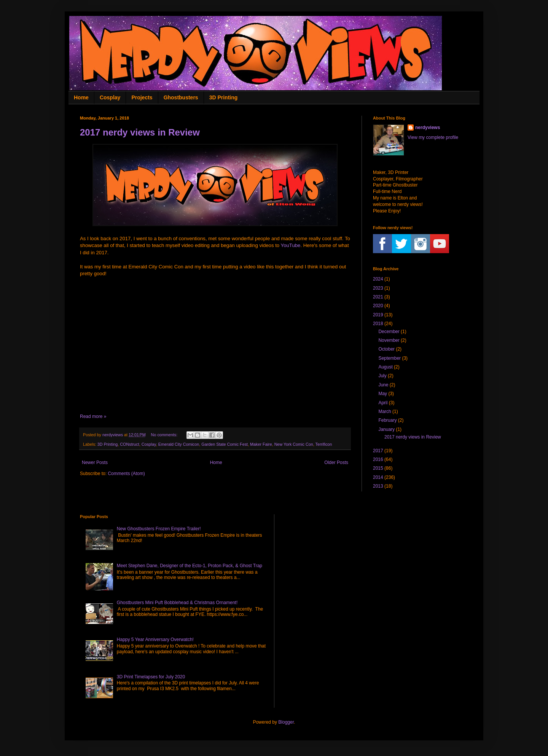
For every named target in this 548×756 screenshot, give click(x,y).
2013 (378, 486)
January (386, 429)
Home (81, 97)
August (385, 367)
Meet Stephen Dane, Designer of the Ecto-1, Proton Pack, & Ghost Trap (190, 566)
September (389, 358)
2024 (378, 279)
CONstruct (129, 444)
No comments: (165, 435)
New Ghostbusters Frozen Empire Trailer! (159, 529)
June (383, 385)
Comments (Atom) (126, 474)
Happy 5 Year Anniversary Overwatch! (155, 640)
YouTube (291, 245)
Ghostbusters (181, 97)
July (382, 376)
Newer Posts (95, 463)
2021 (378, 297)
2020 (378, 306)
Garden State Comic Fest (225, 444)
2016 (378, 459)
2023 (378, 288)
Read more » (93, 416)
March (385, 411)
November (389, 340)
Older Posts (336, 463)
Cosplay (110, 97)
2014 (378, 477)
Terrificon (324, 444)
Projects (142, 97)
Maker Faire (261, 444)
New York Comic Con (294, 444)
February (387, 420)
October (386, 349)
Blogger (286, 722)
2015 (378, 468)
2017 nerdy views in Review (140, 132)
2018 (378, 324)
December (389, 332)
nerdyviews (428, 128)
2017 (378, 451)
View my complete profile (433, 137)
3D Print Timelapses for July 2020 (151, 677)
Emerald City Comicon (179, 444)
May (383, 394)
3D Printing (224, 97)
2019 (378, 315)
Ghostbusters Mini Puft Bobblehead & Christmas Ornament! (177, 603)
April (383, 403)
